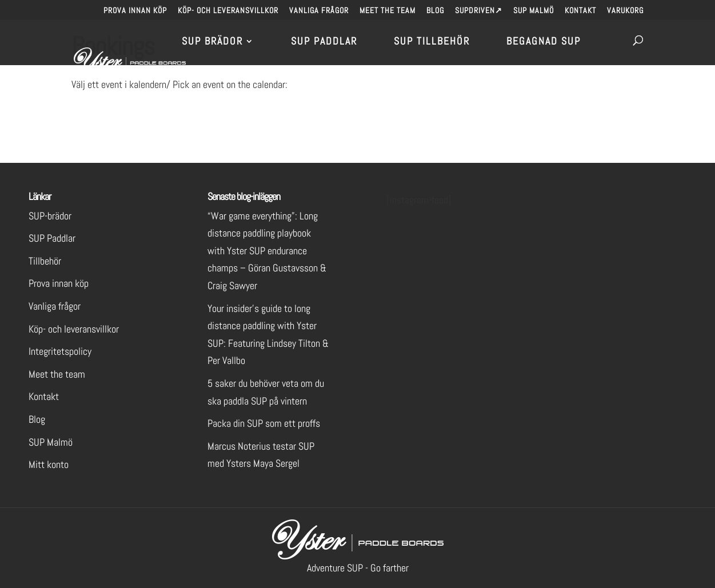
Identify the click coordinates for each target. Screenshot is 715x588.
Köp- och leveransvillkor (228, 11)
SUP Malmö (534, 11)
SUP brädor (212, 42)
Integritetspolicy (60, 351)
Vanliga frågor (319, 11)
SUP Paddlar (324, 42)
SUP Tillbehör (432, 42)
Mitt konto (49, 464)
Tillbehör (45, 261)
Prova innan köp (135, 11)
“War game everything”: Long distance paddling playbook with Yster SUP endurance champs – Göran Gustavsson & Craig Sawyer (267, 251)
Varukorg (625, 11)
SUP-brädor (50, 216)
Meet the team (388, 11)
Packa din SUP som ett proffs (264, 423)
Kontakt (580, 11)
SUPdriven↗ (479, 11)
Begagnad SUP (544, 42)
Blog (435, 11)
